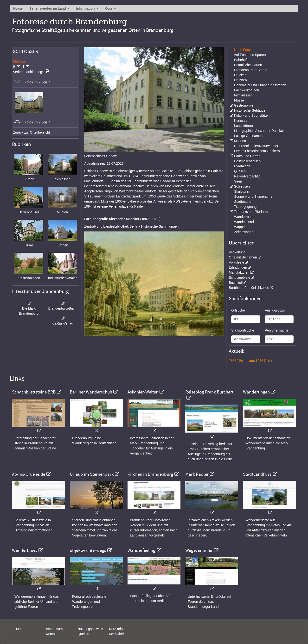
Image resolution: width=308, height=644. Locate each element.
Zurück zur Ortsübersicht (31, 132)
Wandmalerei (244, 222)
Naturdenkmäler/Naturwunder (256, 146)
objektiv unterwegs (88, 550)
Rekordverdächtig (247, 176)
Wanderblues (25, 550)
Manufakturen (239, 272)
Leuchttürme (244, 126)
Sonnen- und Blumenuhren (254, 197)
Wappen (240, 227)
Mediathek (117, 634)
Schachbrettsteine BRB (34, 392)
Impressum (54, 629)
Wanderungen (256, 392)
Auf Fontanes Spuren (250, 55)
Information (86, 8)
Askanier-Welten (143, 392)
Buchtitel (235, 283)
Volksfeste (237, 262)
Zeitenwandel (244, 232)
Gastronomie (244, 105)
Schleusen (242, 186)
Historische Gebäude (250, 110)
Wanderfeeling (141, 550)
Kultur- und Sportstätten (252, 115)
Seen (238, 181)
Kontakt (52, 634)
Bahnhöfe (241, 60)
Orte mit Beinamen (243, 257)
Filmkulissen (243, 95)
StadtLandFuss (257, 474)
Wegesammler (199, 550)
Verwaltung (237, 252)
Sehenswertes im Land (48, 8)
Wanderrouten (245, 217)
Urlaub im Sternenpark (92, 474)
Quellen (240, 171)
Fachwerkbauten (247, 90)
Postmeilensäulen (247, 161)
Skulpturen (242, 191)
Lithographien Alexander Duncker (259, 131)
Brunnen (241, 80)
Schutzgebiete (240, 278)
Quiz (109, 8)
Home (18, 8)
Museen (240, 141)
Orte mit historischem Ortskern (257, 151)
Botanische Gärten (248, 65)
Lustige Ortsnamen (248, 136)
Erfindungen (238, 267)
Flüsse (239, 100)
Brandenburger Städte (251, 70)
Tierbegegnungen (247, 207)
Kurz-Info (116, 629)
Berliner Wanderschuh (91, 392)
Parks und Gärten (247, 156)
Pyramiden (242, 166)
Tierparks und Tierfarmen (253, 212)
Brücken (240, 75)
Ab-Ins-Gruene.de (29, 474)
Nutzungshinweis (90, 629)
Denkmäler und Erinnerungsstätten (260, 85)
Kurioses (241, 121)
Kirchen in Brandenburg (150, 474)
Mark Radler (197, 474)
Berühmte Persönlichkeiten (249, 288)
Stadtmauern (244, 202)
